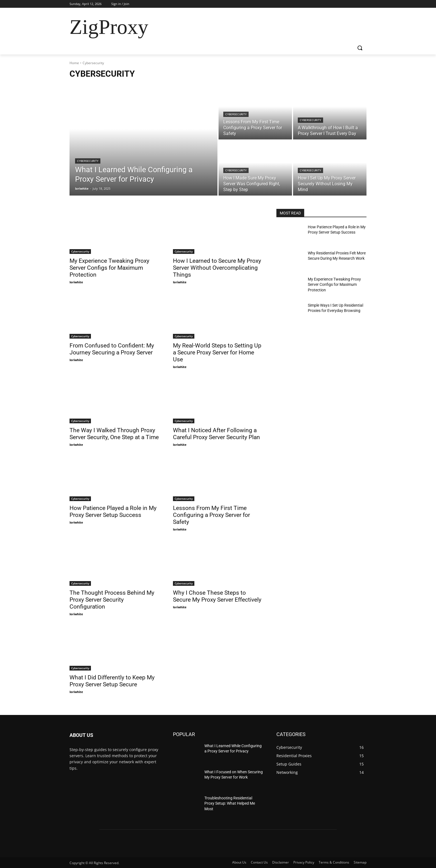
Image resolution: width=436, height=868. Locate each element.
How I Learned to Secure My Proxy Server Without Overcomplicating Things (217, 268)
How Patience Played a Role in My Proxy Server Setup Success (113, 511)
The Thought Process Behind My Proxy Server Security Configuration (112, 600)
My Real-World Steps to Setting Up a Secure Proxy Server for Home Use (217, 352)
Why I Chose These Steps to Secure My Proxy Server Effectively (217, 596)
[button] (360, 48)
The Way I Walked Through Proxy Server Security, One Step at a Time (114, 434)
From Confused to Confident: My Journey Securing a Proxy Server (112, 349)
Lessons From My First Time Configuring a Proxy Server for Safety (211, 515)
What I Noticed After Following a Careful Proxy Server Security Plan (216, 434)
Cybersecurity (88, 161)
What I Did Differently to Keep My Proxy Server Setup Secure (112, 681)
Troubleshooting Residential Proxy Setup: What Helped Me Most (230, 803)
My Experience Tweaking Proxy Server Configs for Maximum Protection (109, 268)
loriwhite (76, 282)
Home (74, 63)
